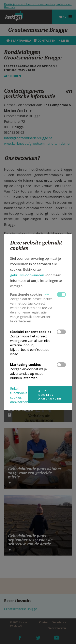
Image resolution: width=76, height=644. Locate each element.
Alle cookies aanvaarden (50, 395)
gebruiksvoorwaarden (27, 275)
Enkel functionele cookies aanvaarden (19, 395)
